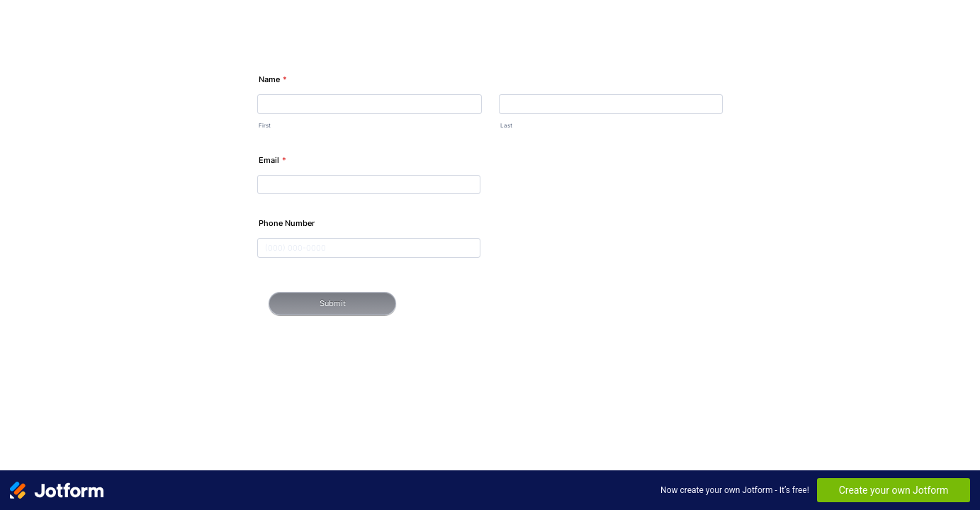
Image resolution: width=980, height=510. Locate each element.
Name (273, 79)
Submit (333, 303)
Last (506, 125)
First (265, 125)
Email (272, 160)
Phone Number (287, 223)
